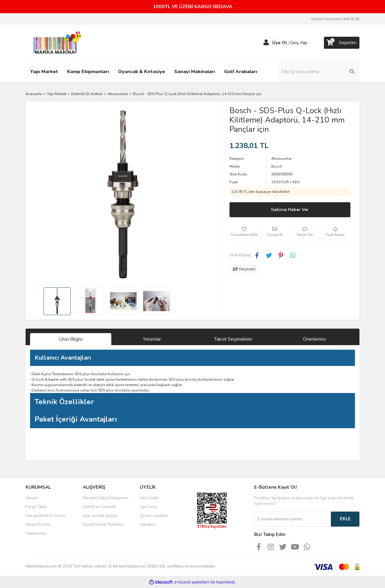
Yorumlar (152, 339)
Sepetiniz (148, 525)
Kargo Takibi (36, 507)
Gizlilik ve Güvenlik (99, 507)
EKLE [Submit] (345, 519)
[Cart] (342, 43)
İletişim (32, 498)
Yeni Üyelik (149, 498)
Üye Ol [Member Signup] (280, 43)
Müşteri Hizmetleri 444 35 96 (335, 19)
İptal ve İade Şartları (100, 516)
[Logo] (55, 42)
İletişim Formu (38, 525)
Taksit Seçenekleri (233, 339)
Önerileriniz (314, 339)
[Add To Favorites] (245, 234)
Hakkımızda (36, 534)
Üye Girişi (148, 507)
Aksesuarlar (282, 159)
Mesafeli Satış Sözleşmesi (105, 498)
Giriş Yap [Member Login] (299, 43)
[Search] (319, 72)
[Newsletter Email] (293, 519)
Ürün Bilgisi (71, 339)
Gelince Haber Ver (290, 210)
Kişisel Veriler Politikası (103, 525)
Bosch (277, 166)
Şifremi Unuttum (154, 516)
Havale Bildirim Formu (45, 516)
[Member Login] (266, 43)
